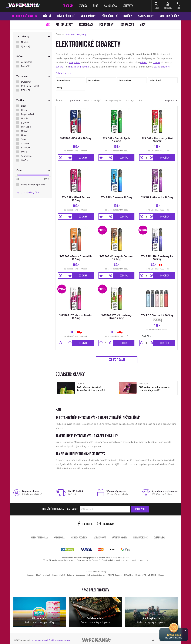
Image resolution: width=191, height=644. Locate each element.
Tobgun (70, 573)
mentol (157, 62)
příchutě (165, 67)
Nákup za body (146, 16)
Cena (33, 170)
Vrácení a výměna (120, 535)
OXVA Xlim (128, 573)
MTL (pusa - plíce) (30, 86)
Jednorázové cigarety (96, 573)
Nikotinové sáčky (169, 16)
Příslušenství (110, 16)
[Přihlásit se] (165, 6)
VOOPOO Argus (115, 573)
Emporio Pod (28, 114)
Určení (33, 56)
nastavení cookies (63, 638)
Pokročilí (25, 66)
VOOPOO (152, 573)
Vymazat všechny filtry (28, 192)
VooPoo (25, 160)
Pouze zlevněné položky (33, 185)
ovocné (59, 67)
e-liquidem (75, 62)
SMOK (62, 573)
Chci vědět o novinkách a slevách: (60, 507)
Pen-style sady (64, 25)
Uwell (24, 152)
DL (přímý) (26, 82)
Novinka (25, 42)
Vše (48, 25)
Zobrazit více (63, 73)
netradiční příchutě (79, 67)
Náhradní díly (88, 16)
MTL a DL (26, 90)
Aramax (31, 573)
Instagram (106, 522)
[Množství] (65, 157)
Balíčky (128, 16)
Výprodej (26, 46)
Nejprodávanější (92, 100)
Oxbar (161, 573)
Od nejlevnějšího (113, 100)
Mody (143, 25)
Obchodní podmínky (79, 535)
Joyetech (25, 123)
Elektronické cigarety (25, 16)
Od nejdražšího (134, 100)
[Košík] (178, 6)
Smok (24, 139)
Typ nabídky (33, 36)
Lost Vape (26, 127)
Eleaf (24, 106)
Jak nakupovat (99, 535)
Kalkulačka (59, 535)
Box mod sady (86, 25)
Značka (33, 100)
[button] (153, 6)
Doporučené (74, 100)
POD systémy (106, 25)
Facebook (85, 522)
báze (156, 67)
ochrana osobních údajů (43, 638)
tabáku (144, 62)
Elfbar (24, 110)
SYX (144, 573)
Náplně (47, 16)
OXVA (24, 135)
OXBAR (25, 131)
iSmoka (25, 118)
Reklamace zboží (141, 535)
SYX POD (25, 148)
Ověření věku (160, 535)
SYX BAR (25, 143)
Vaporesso (26, 156)
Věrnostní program (40, 535)
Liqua (55, 573)
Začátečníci (27, 62)
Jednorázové (127, 25)
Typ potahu (33, 76)
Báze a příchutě (66, 16)
